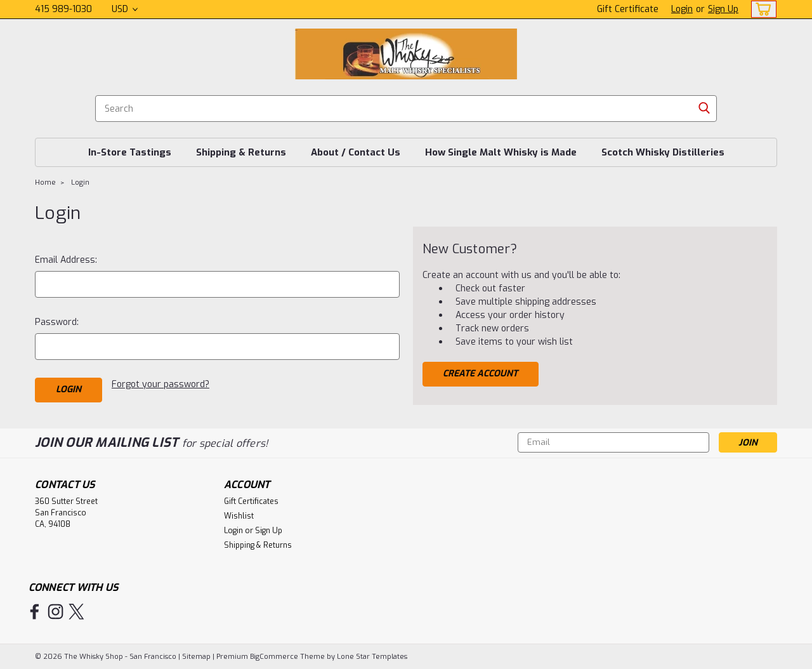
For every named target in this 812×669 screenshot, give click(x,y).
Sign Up (723, 9)
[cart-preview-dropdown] (761, 9)
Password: (57, 322)
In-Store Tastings (130, 152)
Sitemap (196, 657)
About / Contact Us (356, 152)
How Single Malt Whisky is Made (501, 152)
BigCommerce (274, 657)
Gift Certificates (251, 501)
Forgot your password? (160, 384)
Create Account (480, 374)
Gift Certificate (628, 9)
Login (682, 9)
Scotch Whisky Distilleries (663, 152)
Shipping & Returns (241, 152)
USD (125, 9)
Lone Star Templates (372, 657)
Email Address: (66, 260)
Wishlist (239, 516)
